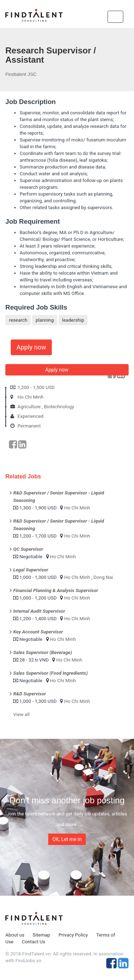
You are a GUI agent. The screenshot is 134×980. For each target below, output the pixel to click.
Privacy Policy (73, 935)
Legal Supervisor (31, 570)
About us (15, 935)
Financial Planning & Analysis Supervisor (56, 590)
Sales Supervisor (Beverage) (43, 652)
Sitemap (41, 935)
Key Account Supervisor (38, 632)
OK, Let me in (67, 839)
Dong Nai (103, 577)
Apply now (31, 347)
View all (21, 714)
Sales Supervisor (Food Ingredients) (51, 673)
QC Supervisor (28, 549)
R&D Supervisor (29, 694)
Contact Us (33, 942)
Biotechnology (59, 407)
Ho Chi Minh (31, 397)
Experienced (31, 416)
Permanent (29, 426)
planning (45, 320)
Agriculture (29, 407)
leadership (73, 320)
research (18, 320)
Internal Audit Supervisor (39, 611)
